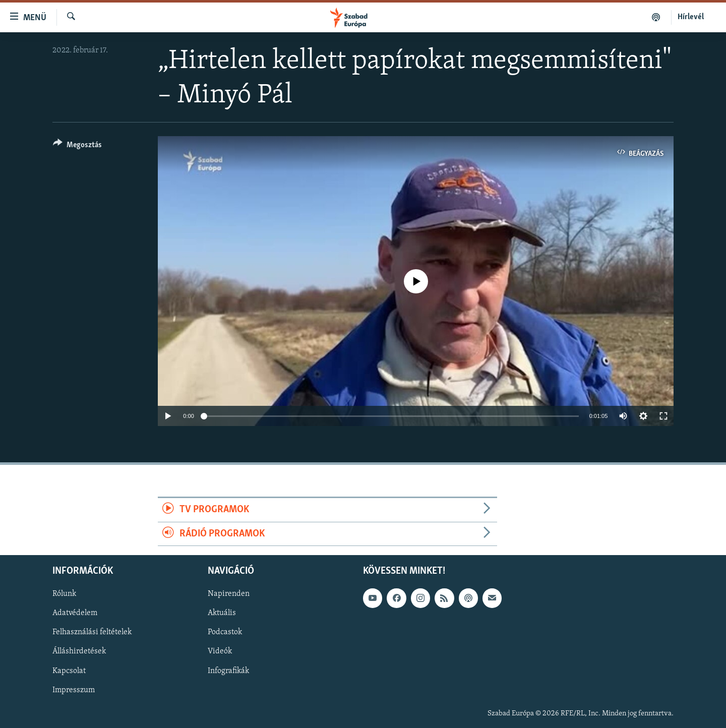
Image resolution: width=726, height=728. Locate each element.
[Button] (77, 146)
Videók (220, 651)
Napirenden (229, 594)
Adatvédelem (75, 613)
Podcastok (225, 632)
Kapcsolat (69, 671)
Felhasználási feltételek (92, 632)
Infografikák (228, 671)
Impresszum (74, 690)
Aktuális (222, 613)
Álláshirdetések (79, 651)
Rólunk (64, 594)
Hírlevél (691, 17)
